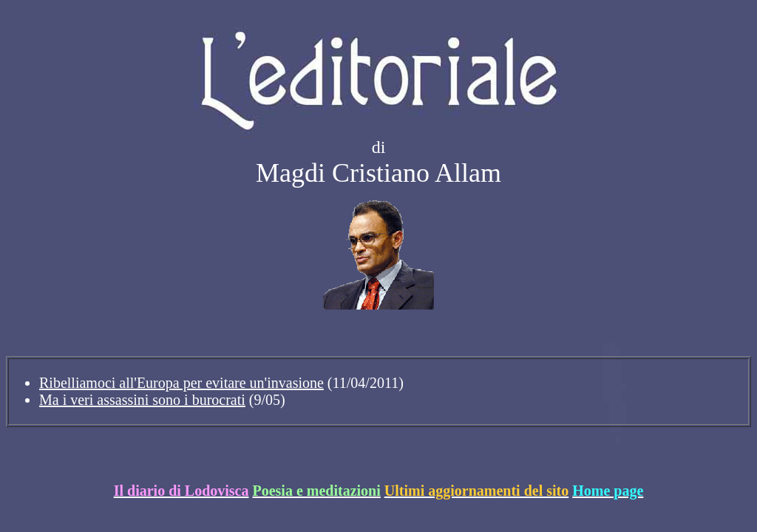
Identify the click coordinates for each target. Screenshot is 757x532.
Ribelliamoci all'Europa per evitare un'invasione (181, 383)
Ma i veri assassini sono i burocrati (142, 400)
